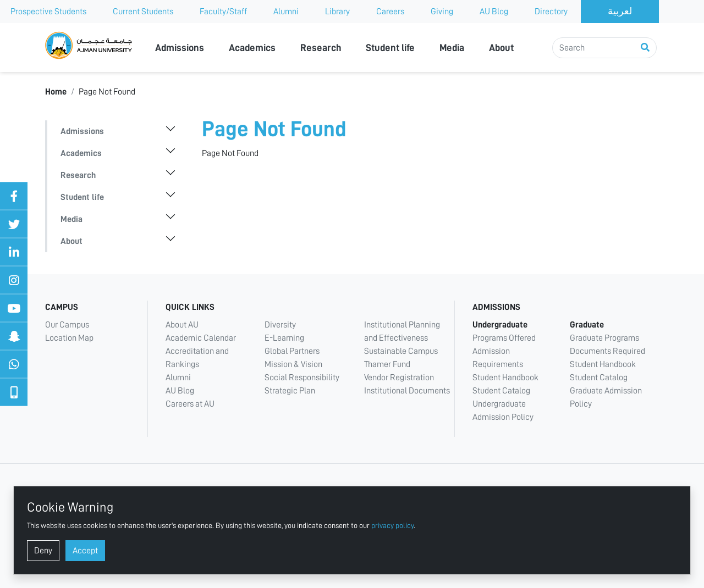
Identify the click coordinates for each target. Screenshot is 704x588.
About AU (182, 325)
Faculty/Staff (223, 12)
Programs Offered (504, 338)
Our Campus (67, 325)
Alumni (286, 12)
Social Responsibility (302, 378)
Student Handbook (505, 378)
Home (56, 92)
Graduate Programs (604, 338)
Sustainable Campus (401, 351)
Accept (85, 551)
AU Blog (494, 12)
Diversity (280, 325)
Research (321, 48)
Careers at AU (190, 404)
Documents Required (607, 351)
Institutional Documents (407, 391)
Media (452, 48)
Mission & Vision (293, 364)
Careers (390, 12)
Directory (551, 12)
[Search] (604, 48)
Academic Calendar (201, 338)
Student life (390, 48)
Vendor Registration (399, 378)
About (501, 48)
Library (337, 12)
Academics (252, 48)
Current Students (143, 12)
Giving (442, 12)
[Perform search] (645, 48)
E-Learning (284, 338)
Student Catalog (501, 391)
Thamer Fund (387, 364)
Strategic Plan (290, 391)
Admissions (180, 48)
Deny (43, 551)
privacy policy (392, 525)
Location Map (69, 338)
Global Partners (292, 351)
